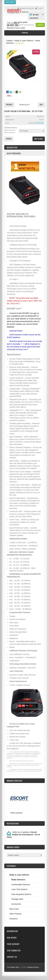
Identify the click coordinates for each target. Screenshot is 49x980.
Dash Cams (14, 909)
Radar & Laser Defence (24, 41)
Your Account (13, 944)
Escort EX (20, 43)
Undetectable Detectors (21, 885)
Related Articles (33, 967)
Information (12, 931)
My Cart (36, 15)
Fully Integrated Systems (21, 894)
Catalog (9, 41)
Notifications (13, 823)
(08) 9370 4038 (20, 23)
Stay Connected (14, 950)
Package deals (17, 899)
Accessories (16, 904)
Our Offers (12, 938)
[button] (40, 25)
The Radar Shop (13, 967)
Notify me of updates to (23, 835)
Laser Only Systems (19, 889)
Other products (17, 813)
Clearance (14, 919)
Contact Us (12, 957)
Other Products (15, 914)
